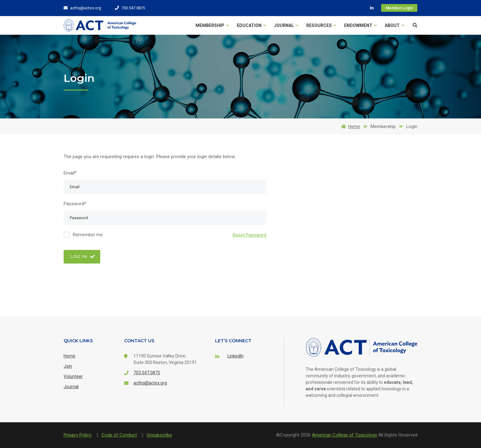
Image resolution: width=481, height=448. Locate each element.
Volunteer (73, 376)
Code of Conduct (119, 435)
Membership (212, 25)
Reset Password (249, 235)
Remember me (88, 235)
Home (349, 126)
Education (251, 25)
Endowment (360, 25)
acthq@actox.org (82, 8)
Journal (286, 25)
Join (68, 366)
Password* (75, 204)
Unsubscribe (159, 435)
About (394, 25)
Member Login (399, 8)
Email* (70, 173)
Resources (321, 25)
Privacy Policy (78, 435)
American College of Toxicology (344, 435)
